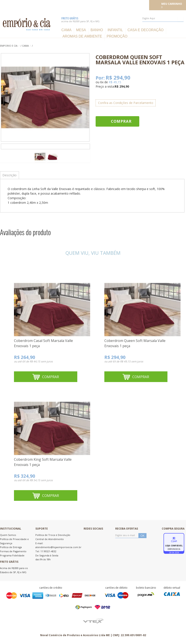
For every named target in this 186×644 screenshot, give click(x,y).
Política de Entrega (11, 547)
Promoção (117, 36)
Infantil (115, 30)
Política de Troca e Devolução (53, 535)
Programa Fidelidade (12, 555)
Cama (66, 30)
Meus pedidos (116, 5)
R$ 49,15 (115, 82)
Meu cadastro (138, 5)
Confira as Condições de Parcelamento (126, 103)
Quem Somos (8, 535)
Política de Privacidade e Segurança (14, 541)
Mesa (81, 30)
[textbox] (163, 18)
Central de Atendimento (50, 539)
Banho (97, 30)
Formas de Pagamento (13, 551)
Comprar (121, 121)
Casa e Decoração (146, 30)
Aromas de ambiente (82, 36)
